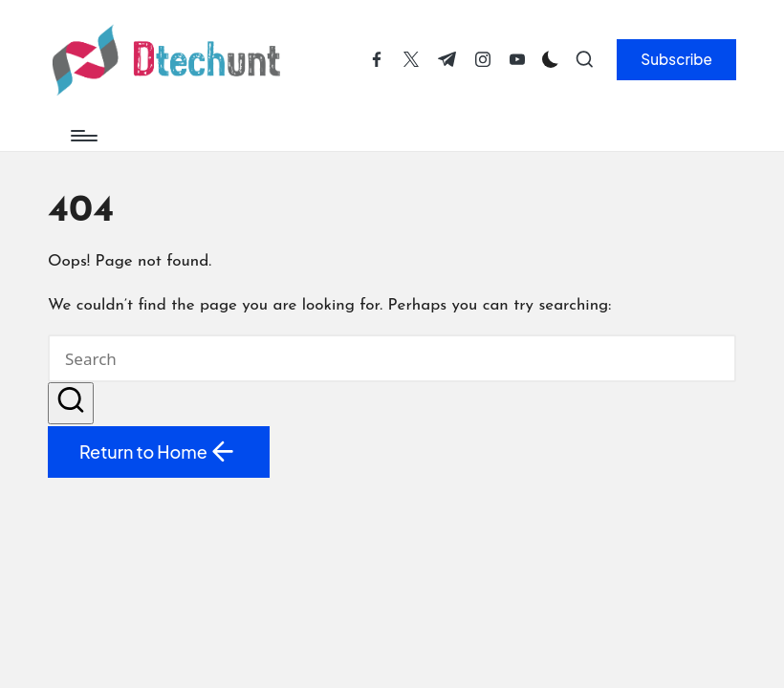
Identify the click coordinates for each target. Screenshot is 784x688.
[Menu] (83, 136)
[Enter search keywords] (392, 358)
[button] (676, 59)
